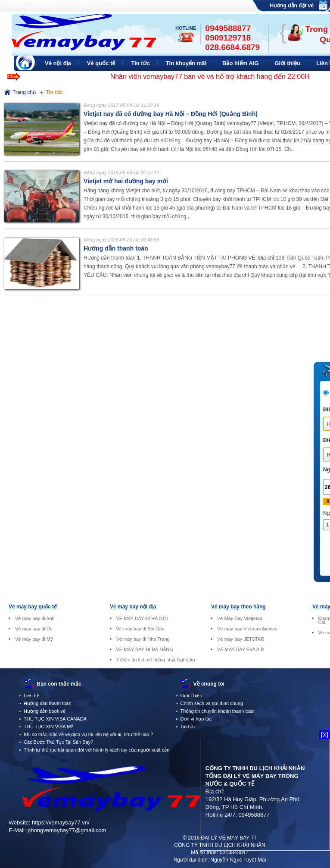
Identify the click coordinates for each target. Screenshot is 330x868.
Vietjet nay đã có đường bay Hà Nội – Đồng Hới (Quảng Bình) (171, 114)
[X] (325, 735)
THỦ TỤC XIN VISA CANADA (55, 719)
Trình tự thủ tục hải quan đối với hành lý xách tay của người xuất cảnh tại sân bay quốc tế (119, 750)
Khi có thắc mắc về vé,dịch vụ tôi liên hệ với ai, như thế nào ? (88, 734)
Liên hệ (31, 696)
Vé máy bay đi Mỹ (34, 639)
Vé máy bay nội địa (133, 607)
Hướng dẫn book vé (45, 711)
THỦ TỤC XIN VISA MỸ (48, 727)
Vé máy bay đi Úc (34, 629)
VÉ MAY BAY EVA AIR (241, 650)
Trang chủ (24, 92)
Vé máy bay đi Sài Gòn (141, 629)
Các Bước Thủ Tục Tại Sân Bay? (58, 742)
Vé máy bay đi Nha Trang (143, 639)
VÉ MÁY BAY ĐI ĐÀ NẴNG (145, 650)
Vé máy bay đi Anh (35, 619)
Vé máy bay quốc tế (33, 607)
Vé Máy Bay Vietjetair (240, 619)
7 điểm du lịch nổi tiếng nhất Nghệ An (156, 660)
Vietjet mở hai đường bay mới (126, 181)
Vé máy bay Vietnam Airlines (247, 629)
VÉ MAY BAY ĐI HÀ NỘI (142, 619)
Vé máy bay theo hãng (238, 607)
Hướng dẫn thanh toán (116, 248)
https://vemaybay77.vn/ (61, 823)
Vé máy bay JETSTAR (241, 639)
